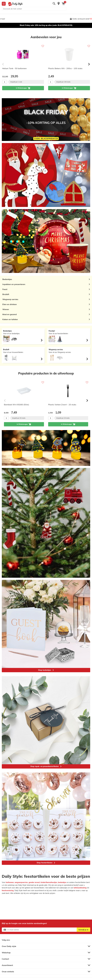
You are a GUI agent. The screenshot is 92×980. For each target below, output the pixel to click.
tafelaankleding (80, 888)
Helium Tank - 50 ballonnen (14, 68)
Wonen (6, 309)
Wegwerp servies (10, 299)
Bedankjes (7, 279)
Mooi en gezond (10, 314)
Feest (5, 289)
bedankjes (62, 882)
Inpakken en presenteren (14, 284)
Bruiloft (6, 294)
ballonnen (10, 882)
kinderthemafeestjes (49, 882)
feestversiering (8, 890)
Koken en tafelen (10, 319)
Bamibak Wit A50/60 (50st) (16, 405)
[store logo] (14, 4)
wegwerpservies (21, 882)
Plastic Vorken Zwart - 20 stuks (62, 405)
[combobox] (34, 9)
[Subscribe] (83, 930)
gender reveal (34, 882)
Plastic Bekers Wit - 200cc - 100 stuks (65, 68)
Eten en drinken (10, 304)
